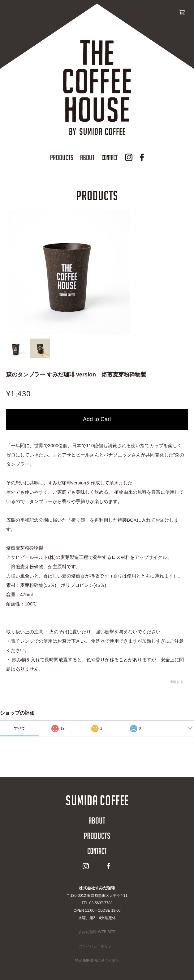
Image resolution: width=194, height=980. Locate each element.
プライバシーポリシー (97, 946)
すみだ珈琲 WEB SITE (97, 932)
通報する (176, 682)
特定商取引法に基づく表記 (97, 960)
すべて (19, 728)
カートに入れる (97, 419)
